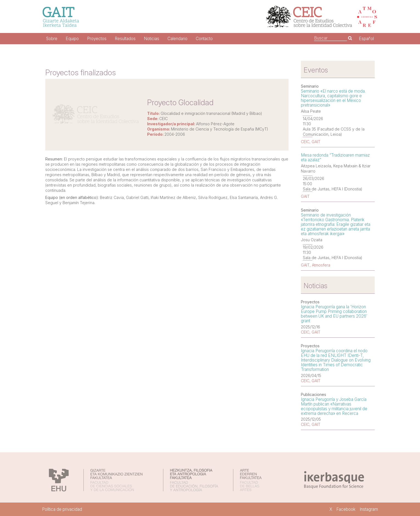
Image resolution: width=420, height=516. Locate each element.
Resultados (125, 39)
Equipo (72, 39)
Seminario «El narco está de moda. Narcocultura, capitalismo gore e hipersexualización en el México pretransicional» (333, 98)
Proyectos (97, 39)
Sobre (52, 39)
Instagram (369, 509)
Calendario (177, 39)
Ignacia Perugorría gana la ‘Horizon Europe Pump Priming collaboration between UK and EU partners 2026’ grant (334, 314)
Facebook (346, 509)
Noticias (152, 39)
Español (366, 39)
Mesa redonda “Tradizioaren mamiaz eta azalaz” (335, 157)
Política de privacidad (62, 509)
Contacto (204, 39)
